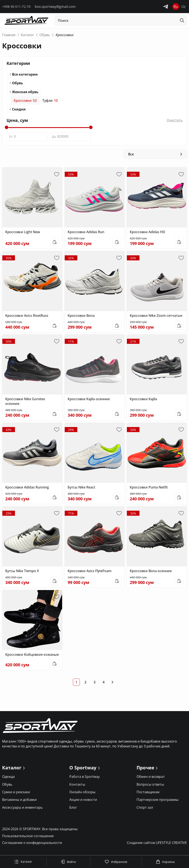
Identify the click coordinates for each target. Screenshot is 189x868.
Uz (184, 7)
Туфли (50, 101)
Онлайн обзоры (82, 794)
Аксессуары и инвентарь (22, 809)
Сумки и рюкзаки (16, 794)
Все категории (25, 75)
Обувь (17, 83)
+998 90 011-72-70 (16, 7)
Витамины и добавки (19, 801)
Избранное (116, 862)
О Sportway (83, 770)
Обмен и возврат (151, 778)
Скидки (19, 110)
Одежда (8, 778)
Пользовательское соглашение (28, 838)
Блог (73, 809)
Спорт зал (145, 809)
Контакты (77, 786)
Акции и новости (83, 801)
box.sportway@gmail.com (55, 7)
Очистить (175, 121)
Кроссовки (25, 101)
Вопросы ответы (150, 786)
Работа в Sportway (84, 778)
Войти (68, 862)
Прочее (145, 770)
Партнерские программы (157, 801)
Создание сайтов (157, 845)
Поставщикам (148, 794)
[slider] (7, 129)
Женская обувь (25, 92)
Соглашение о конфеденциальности (32, 845)
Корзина (165, 862)
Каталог (23, 862)
